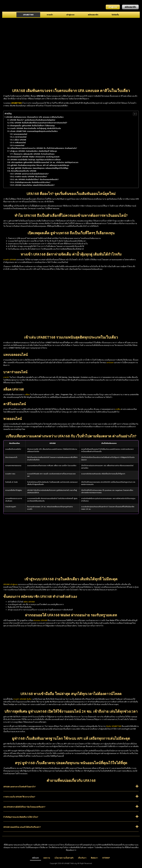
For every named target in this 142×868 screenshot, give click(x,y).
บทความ (47, 858)
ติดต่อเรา (94, 858)
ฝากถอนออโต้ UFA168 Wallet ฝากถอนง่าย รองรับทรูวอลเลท (35, 157)
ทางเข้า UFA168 (10, 260)
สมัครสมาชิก (93, 15)
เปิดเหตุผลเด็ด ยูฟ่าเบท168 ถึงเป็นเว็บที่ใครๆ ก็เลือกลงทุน (32, 126)
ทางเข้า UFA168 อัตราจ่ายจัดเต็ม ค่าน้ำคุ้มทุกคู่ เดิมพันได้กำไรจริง (36, 128)
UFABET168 (28, 15)
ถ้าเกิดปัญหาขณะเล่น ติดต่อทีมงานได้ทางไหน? (33, 182)
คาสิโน (118, 409)
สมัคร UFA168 (29, 602)
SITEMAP (106, 858)
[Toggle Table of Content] (134, 114)
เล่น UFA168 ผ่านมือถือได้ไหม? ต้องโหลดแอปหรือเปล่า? (37, 180)
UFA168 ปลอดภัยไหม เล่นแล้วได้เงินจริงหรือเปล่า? (35, 185)
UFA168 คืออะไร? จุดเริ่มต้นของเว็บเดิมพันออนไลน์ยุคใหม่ (32, 120)
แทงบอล (110, 363)
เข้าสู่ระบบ (70, 15)
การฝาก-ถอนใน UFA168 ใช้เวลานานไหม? (31, 177)
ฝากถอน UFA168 (40, 620)
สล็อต (27, 395)
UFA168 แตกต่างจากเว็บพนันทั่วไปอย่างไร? (32, 174)
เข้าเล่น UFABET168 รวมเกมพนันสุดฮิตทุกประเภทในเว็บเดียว (34, 131)
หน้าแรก (35, 858)
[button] (71, 788)
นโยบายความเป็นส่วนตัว (64, 858)
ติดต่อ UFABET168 (114, 726)
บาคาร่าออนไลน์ (20, 137)
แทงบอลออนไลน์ (21, 134)
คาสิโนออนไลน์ (20, 143)
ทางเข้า (50, 15)
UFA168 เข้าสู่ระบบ (10, 584)
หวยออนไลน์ (19, 145)
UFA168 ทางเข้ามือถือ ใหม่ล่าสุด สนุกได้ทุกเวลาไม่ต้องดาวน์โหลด (35, 160)
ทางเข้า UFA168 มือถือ (22, 699)
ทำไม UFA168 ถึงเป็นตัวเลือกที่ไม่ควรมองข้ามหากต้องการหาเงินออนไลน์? (39, 123)
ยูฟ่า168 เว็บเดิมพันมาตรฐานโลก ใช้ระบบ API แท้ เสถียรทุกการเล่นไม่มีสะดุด (40, 165)
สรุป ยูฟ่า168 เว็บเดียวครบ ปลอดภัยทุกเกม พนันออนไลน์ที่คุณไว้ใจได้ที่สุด (40, 168)
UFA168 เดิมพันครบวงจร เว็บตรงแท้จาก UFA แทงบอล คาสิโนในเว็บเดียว (35, 117)
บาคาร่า (6, 377)
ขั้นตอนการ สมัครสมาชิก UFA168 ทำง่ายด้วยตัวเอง (34, 154)
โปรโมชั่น (115, 15)
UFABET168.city (71, 863)
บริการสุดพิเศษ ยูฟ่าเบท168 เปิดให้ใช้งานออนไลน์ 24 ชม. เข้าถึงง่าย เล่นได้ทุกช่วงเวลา (45, 162)
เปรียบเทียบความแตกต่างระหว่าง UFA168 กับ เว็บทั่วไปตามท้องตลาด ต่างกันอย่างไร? (44, 148)
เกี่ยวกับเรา (82, 858)
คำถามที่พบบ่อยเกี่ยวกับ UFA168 (24, 171)
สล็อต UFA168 (20, 140)
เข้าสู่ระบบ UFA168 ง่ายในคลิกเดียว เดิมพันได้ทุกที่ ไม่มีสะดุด (34, 151)
